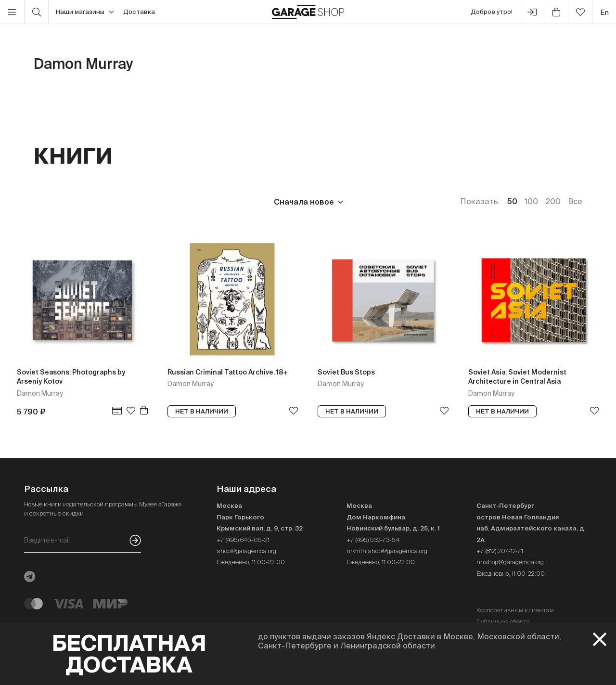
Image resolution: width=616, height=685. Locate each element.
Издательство (110, 202)
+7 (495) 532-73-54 (373, 540)
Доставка (139, 12)
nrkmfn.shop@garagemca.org (387, 551)
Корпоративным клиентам (515, 610)
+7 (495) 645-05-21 (243, 540)
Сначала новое (304, 202)
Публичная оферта (503, 622)
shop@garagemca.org (246, 551)
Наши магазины (85, 12)
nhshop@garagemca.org (510, 562)
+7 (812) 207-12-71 (500, 551)
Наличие (230, 202)
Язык (176, 202)
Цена (44, 202)
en (604, 12)
